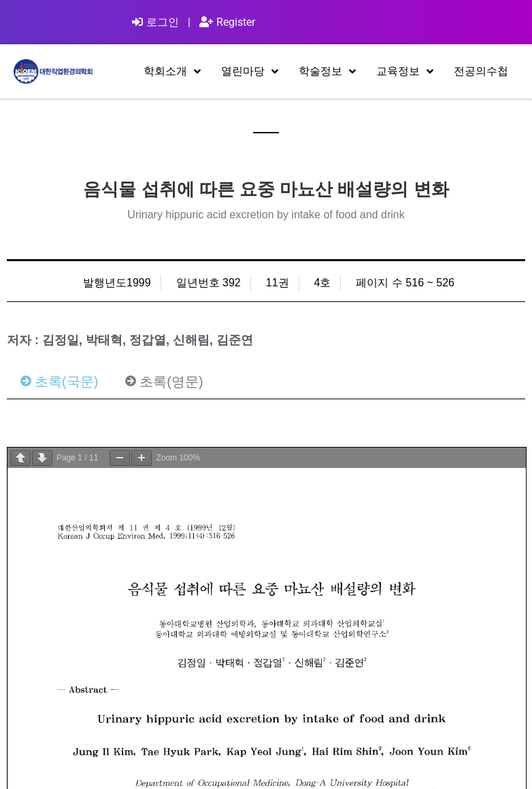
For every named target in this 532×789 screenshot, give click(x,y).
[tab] (59, 382)
